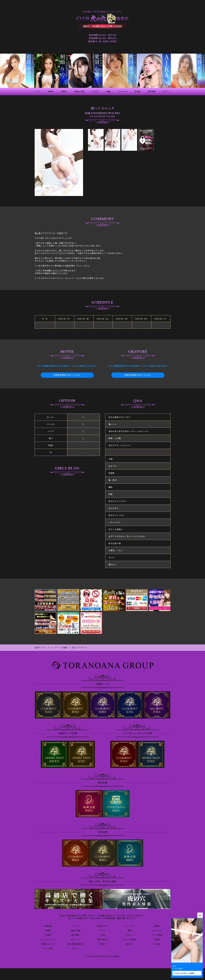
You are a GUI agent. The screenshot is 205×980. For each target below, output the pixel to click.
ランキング (157, 930)
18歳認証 (48, 926)
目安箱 (157, 939)
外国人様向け (102, 939)
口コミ (75, 948)
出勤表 (157, 926)
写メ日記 (157, 944)
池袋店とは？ (102, 926)
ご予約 (102, 935)
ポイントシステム (48, 939)
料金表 (48, 935)
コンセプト (130, 926)
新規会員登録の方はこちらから (67, 375)
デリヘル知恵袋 (130, 939)
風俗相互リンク (48, 944)
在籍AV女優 (75, 930)
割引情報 (75, 935)
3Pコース (75, 939)
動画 (130, 930)
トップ (75, 926)
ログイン (130, 935)
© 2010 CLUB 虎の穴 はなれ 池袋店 (102, 956)
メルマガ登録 (157, 935)
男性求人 (130, 944)
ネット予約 (48, 948)
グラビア (103, 930)
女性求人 (103, 944)
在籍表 (48, 930)
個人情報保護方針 (75, 944)
